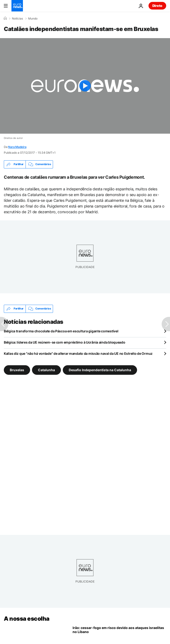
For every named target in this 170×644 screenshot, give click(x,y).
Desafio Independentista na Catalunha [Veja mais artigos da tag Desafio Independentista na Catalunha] (100, 370)
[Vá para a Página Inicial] (17, 6)
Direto (157, 6)
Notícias (17, 19)
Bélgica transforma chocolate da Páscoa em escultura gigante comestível (61, 331)
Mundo (33, 19)
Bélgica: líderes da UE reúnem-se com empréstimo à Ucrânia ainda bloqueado (65, 342)
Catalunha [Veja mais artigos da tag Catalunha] (46, 370)
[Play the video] (85, 86)
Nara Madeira (17, 147)
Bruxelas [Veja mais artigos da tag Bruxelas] (17, 370)
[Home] (5, 18)
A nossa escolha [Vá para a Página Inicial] (27, 619)
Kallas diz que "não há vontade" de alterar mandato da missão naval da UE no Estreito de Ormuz (78, 353)
